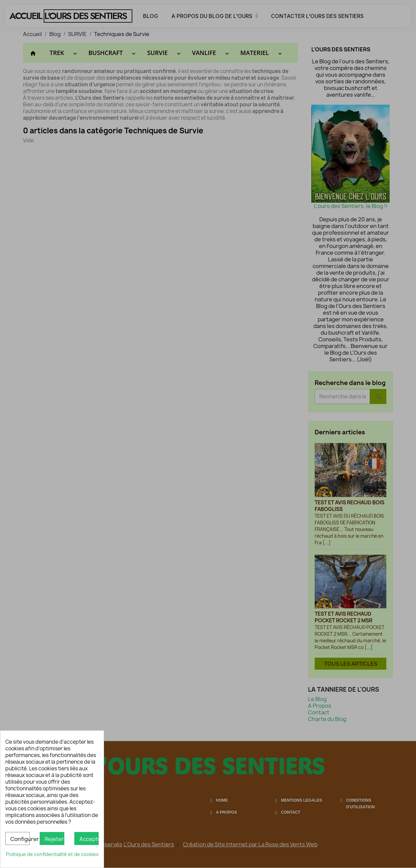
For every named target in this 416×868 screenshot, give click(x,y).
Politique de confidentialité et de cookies (52, 854)
